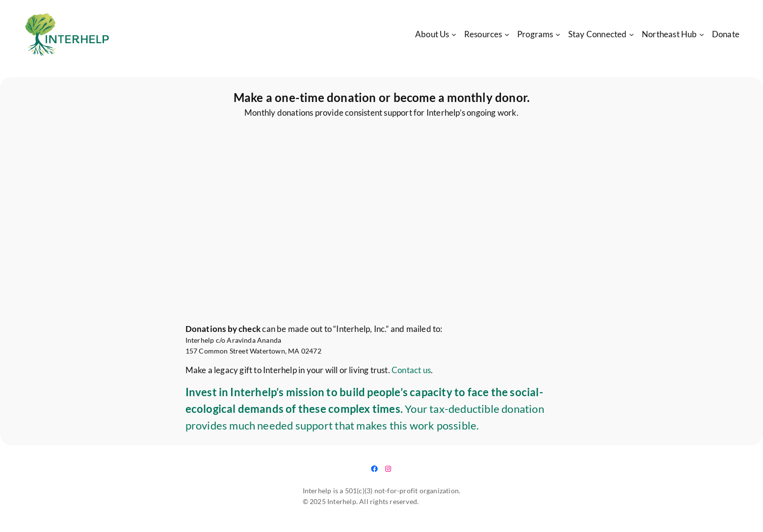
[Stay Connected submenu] (631, 34)
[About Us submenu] (454, 34)
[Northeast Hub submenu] (702, 34)
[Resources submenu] (507, 34)
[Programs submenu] (558, 34)
